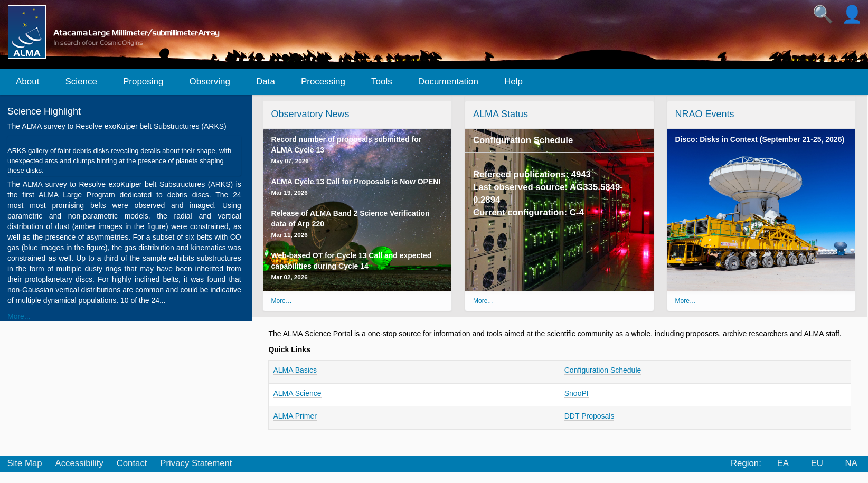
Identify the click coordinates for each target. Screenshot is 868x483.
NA (851, 463)
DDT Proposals (589, 416)
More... (19, 316)
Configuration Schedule (523, 140)
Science (81, 82)
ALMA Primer (295, 416)
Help (513, 82)
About (27, 82)
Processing (323, 82)
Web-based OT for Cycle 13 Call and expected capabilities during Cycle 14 (351, 266)
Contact (132, 463)
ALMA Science (297, 393)
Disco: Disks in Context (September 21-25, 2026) (760, 139)
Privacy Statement (196, 463)
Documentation (448, 82)
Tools (382, 82)
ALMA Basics (295, 370)
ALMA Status (501, 114)
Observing (209, 82)
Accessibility (79, 463)
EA (783, 463)
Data (266, 82)
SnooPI (577, 393)
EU (817, 463)
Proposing (143, 82)
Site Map (24, 463)
